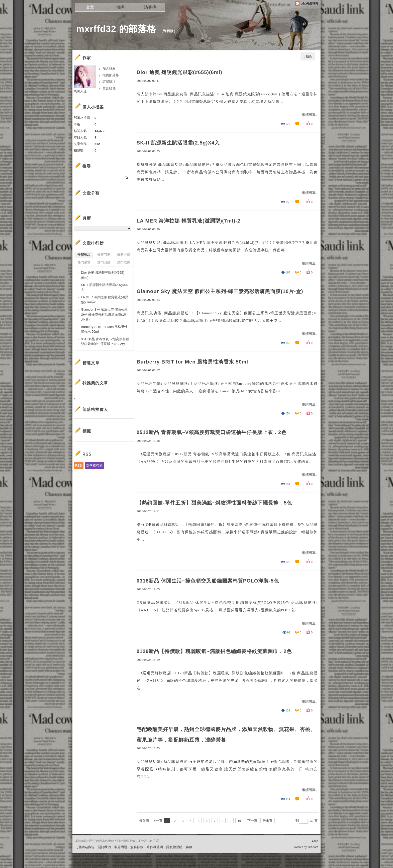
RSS (79, 465)
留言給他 (109, 88)
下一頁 (252, 821)
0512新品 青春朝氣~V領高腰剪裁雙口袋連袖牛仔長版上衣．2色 (212, 432)
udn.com (313, 847)
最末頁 (268, 821)
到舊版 (168, 31)
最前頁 (144, 821)
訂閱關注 (109, 82)
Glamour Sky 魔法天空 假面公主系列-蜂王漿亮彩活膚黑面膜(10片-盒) (220, 291)
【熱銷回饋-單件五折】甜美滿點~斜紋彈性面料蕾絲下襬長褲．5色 (214, 503)
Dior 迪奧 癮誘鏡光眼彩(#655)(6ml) (179, 72)
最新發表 (84, 255)
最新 (309, 56)
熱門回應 (104, 262)
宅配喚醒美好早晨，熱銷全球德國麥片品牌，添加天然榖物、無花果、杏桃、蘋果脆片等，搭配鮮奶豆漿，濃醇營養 (226, 735)
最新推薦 (124, 255)
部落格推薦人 (95, 410)
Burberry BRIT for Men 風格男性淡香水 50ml (192, 362)
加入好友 (109, 69)
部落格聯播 (94, 465)
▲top (315, 841)
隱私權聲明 (174, 847)
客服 (189, 847)
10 (239, 821)
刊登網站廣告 (85, 847)
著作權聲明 (155, 847)
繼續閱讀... (310, 115)
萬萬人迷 (80, 91)
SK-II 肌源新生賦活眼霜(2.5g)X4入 (178, 143)
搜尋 (127, 177)
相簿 (120, 7)
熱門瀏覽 (84, 262)
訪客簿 (150, 7)
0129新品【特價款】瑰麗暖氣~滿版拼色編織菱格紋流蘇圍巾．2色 (214, 651)
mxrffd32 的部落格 (116, 29)
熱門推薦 (124, 262)
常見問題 (121, 847)
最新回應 (104, 255)
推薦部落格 (111, 75)
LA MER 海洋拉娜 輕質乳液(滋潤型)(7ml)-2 (188, 221)
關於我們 (104, 847)
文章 (90, 7)
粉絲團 (80, 864)
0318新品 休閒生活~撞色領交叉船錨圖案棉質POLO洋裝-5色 (208, 581)
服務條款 (137, 847)
